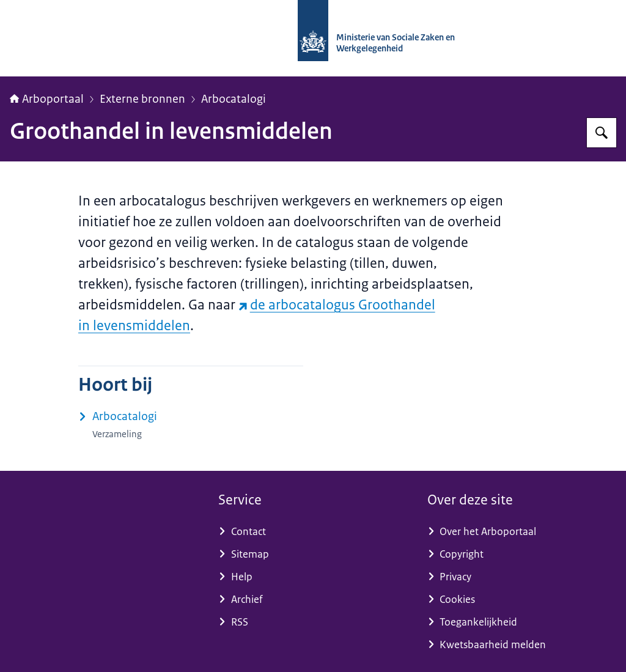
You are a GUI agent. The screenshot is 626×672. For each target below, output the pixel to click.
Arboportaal (47, 99)
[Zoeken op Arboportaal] (602, 133)
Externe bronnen (142, 99)
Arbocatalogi (234, 99)
